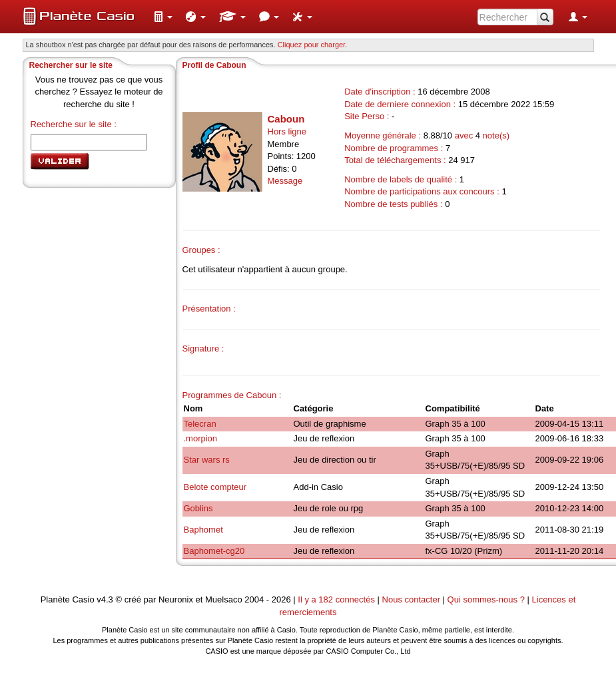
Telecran (200, 424)
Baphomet (203, 530)
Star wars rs (207, 460)
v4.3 (105, 599)
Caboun (286, 119)
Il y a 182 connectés (337, 599)
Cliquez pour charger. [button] (313, 45)
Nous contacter (411, 599)
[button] (163, 17)
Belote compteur (215, 487)
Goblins (198, 508)
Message (285, 181)
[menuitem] (163, 17)
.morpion (201, 438)
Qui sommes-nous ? (486, 599)
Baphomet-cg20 (214, 551)
